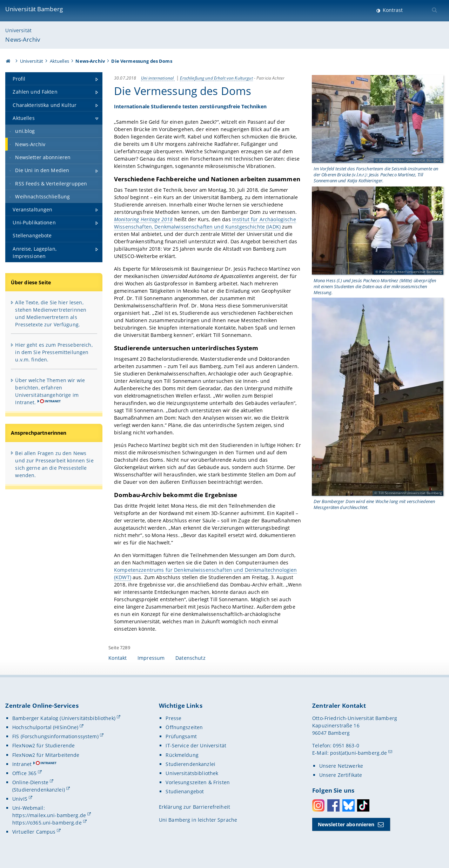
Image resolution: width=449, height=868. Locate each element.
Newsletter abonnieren (346, 824)
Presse (173, 718)
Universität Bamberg (34, 9)
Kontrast (392, 10)
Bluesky (349, 805)
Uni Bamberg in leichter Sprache (198, 820)
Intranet (22, 764)
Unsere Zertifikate (341, 775)
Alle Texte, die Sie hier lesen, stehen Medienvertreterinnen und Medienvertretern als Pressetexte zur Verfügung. (51, 313)
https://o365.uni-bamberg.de (47, 823)
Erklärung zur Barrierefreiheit (195, 807)
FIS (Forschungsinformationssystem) (55, 736)
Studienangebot (185, 791)
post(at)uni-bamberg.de (358, 753)
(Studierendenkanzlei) (39, 790)
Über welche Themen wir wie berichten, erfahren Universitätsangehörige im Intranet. (50, 391)
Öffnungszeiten (184, 727)
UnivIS (20, 799)
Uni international (158, 78)
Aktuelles (59, 61)
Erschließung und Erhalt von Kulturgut (217, 78)
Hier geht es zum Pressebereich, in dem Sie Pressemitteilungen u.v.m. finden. (54, 352)
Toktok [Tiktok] (363, 805)
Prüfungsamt (181, 736)
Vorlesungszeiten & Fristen (198, 782)
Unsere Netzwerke (341, 766)
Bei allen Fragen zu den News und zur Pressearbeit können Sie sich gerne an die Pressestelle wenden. (54, 464)
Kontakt (118, 658)
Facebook (333, 805)
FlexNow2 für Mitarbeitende (46, 755)
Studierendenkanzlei (190, 764)
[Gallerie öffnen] (378, 119)
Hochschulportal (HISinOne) (45, 727)
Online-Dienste (30, 782)
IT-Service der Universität (196, 745)
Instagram (318, 805)
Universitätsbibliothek (192, 773)
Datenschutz (190, 658)
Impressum (151, 658)
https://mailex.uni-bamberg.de (49, 815)
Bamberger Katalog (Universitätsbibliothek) (64, 718)
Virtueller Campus (34, 832)
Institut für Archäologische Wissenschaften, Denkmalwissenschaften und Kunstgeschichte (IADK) (205, 223)
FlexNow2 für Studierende (43, 745)
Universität (18, 30)
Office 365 (24, 773)
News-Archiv (23, 39)
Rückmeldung (182, 755)
